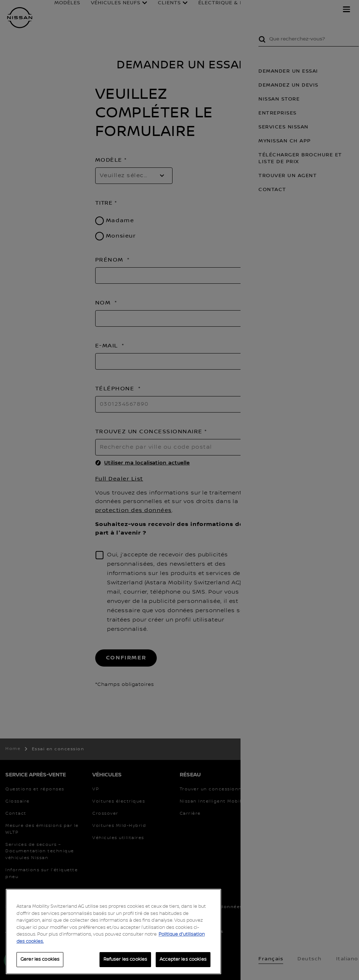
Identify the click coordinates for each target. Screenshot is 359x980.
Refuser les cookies (125, 959)
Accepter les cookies (183, 959)
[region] (113, 932)
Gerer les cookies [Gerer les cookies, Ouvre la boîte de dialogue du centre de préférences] (40, 959)
